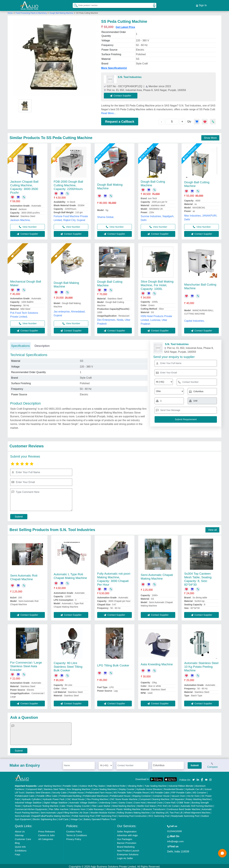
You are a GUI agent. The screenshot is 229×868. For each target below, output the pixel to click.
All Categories (46, 838)
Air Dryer (84, 811)
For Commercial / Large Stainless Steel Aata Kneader (26, 665)
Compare (212, 764)
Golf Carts (64, 818)
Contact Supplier (122, 94)
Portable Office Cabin (47, 794)
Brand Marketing (126, 845)
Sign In (201, 5)
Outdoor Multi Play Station (92, 784)
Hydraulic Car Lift (194, 788)
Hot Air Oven (193, 794)
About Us (20, 830)
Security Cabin (59, 791)
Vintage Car (76, 818)
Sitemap (19, 834)
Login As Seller (125, 857)
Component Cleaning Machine (154, 798)
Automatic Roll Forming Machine (197, 805)
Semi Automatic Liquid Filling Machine (59, 811)
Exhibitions (21, 849)
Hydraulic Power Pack (54, 798)
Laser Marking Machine (49, 784)
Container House (161, 794)
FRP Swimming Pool (106, 815)
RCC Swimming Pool (159, 815)
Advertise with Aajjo (127, 834)
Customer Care (23, 838)
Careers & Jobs (46, 834)
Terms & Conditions (77, 834)
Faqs (18, 853)
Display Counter (127, 788)
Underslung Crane (108, 801)
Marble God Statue (146, 805)
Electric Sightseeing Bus (45, 818)
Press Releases (47, 830)
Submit (19, 515)
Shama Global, (106, 216)
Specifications (20, 345)
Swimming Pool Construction (133, 815)
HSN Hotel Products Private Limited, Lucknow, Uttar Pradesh (156, 319)
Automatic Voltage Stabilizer (83, 801)
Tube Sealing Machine (156, 784)
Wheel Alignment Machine (197, 811)
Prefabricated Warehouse (95, 794)
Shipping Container (141, 794)
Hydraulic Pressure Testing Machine (40, 805)
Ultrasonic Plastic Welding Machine (123, 808)
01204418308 (174, 830)
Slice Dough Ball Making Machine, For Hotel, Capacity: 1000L (157, 284)
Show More (210, 136)
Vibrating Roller (135, 784)
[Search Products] (74, 5)
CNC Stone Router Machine (124, 798)
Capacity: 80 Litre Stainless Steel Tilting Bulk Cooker (68, 665)
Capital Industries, (194, 319)
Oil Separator (177, 798)
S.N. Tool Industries (130, 76)
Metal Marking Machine (124, 805)
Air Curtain (174, 805)
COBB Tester (183, 801)
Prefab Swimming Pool (83, 815)
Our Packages (125, 838)
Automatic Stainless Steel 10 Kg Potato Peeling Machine (201, 665)
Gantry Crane (125, 801)
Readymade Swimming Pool (185, 815)
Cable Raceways (96, 808)
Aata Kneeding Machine (157, 663)
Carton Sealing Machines (104, 788)
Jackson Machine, (20, 219)
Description (42, 345)
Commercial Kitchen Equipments (31, 808)
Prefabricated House (120, 794)
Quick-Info (20, 845)
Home (10, 12)
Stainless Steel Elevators (38, 791)
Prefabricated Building (70, 794)
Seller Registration (127, 830)
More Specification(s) (114, 67)
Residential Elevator (174, 788)
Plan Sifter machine (59, 808)
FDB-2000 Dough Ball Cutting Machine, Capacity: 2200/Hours (68, 184)
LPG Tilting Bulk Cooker (113, 664)
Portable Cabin (70, 784)
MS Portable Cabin (160, 791)
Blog (17, 842)
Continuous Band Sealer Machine (184, 808)
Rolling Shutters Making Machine (134, 811)
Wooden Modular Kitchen (103, 811)
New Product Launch (128, 849)
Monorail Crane (155, 801)
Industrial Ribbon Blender (181, 784)
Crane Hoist (140, 801)
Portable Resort (141, 791)
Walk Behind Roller (116, 784)
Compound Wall (34, 788)
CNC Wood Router (76, 798)
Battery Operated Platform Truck (100, 818)
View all (212, 528)
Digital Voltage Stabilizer (56, 801)
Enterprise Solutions (128, 853)
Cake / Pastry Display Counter (75, 805)
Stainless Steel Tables (54, 788)
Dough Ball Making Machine (61, 12)
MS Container (200, 791)
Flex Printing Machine (97, 798)
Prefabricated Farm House (99, 791)
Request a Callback (120, 120)
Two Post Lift (176, 811)
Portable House (76, 791)
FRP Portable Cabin (181, 791)
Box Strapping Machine (79, 788)
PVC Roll (162, 805)
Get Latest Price (125, 26)
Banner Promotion (127, 842)
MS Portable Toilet (123, 791)
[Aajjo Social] (194, 778)
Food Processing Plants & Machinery (31, 12)
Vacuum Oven (178, 794)
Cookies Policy (74, 830)
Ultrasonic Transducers (154, 808)
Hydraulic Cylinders (31, 798)
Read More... (108, 112)
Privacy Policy (74, 838)
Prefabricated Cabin (25, 794)
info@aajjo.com (175, 840)
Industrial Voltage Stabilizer (28, 801)
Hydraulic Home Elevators (149, 788)
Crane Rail (170, 801)
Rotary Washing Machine (198, 798)
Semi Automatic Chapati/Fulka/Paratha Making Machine (42, 815)
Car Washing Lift (160, 811)
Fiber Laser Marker (101, 805)
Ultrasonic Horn (78, 808)
